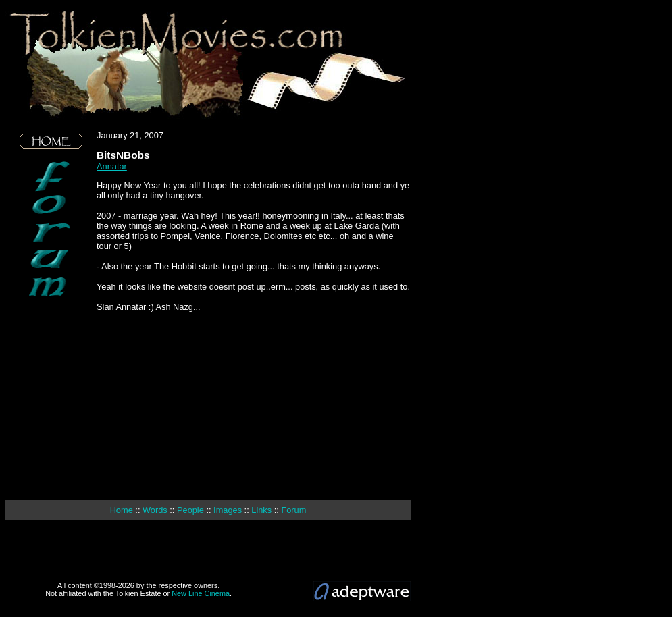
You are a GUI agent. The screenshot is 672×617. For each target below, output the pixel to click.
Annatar (112, 166)
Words (155, 510)
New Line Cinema (201, 593)
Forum (293, 510)
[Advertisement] (51, 398)
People (190, 510)
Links (261, 510)
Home (122, 510)
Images (228, 510)
